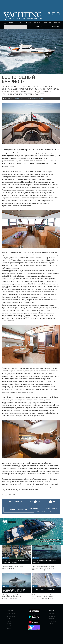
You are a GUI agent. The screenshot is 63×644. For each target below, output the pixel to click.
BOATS (28, 23)
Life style (47, 23)
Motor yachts (11, 614)
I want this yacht (19, 510)
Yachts (19, 23)
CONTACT (40, 27)
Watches (10, 629)
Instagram (52, 616)
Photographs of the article (9, 495)
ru (45, 14)
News (11, 23)
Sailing (57, 23)
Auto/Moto (10, 626)
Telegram (51, 619)
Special (9, 624)
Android (51, 624)
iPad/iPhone (52, 621)
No (47, 502)
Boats (9, 619)
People (37, 23)
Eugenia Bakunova (37, 99)
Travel (9, 621)
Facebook (52, 614)
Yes (31, 502)
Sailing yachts (11, 616)
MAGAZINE (56, 27)
